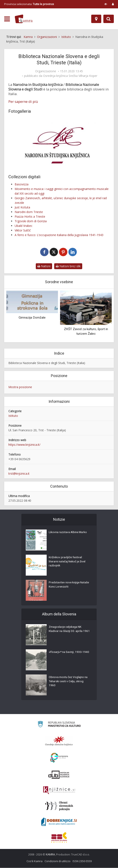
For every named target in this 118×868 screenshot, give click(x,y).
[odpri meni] (7, 19)
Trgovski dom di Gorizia (31, 221)
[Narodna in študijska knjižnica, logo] (59, 143)
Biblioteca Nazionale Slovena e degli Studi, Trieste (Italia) (47, 363)
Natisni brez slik (68, 266)
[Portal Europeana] (59, 758)
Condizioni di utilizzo (58, 861)
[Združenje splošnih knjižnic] (59, 838)
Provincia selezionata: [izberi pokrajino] (29, 4)
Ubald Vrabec (24, 226)
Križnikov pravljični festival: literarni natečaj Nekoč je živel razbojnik (68, 562)
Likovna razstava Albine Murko (69, 533)
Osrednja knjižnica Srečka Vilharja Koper (70, 76)
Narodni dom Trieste (29, 212)
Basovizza (22, 184)
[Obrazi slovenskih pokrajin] (59, 806)
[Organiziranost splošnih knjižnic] (59, 741)
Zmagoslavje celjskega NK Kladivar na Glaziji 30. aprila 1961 (66, 632)
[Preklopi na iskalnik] (109, 19)
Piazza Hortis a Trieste (30, 216)
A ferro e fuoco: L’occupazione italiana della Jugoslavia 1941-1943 (59, 235)
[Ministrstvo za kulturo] (59, 725)
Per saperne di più (23, 102)
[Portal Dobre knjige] (59, 822)
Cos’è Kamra (35, 861)
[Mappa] (96, 19)
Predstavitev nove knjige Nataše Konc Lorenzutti (65, 585)
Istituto (13, 416)
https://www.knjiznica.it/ (24, 445)
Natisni (44, 266)
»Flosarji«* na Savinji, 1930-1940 (67, 655)
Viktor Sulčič (23, 230)
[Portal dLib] (59, 775)
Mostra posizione (20, 387)
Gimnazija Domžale (32, 318)
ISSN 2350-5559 (82, 861)
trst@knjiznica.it (19, 474)
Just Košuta (22, 207)
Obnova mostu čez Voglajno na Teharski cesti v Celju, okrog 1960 (69, 682)
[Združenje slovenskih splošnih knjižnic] (59, 790)
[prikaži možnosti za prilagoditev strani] (106, 4)
